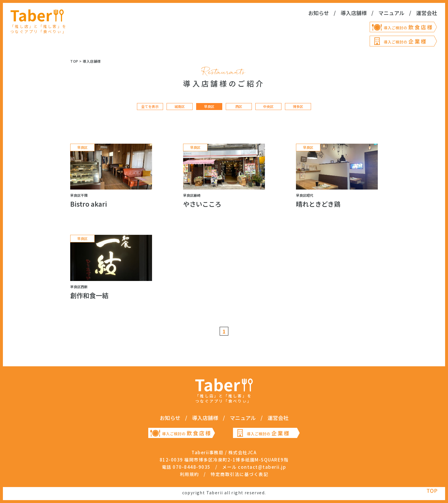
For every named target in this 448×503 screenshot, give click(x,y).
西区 (239, 107)
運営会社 (427, 13)
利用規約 (189, 474)
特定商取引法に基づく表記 (239, 474)
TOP (74, 61)
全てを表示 (150, 107)
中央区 (268, 107)
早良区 (209, 107)
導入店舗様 (354, 13)
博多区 (298, 107)
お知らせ (319, 13)
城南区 (180, 107)
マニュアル (391, 13)
